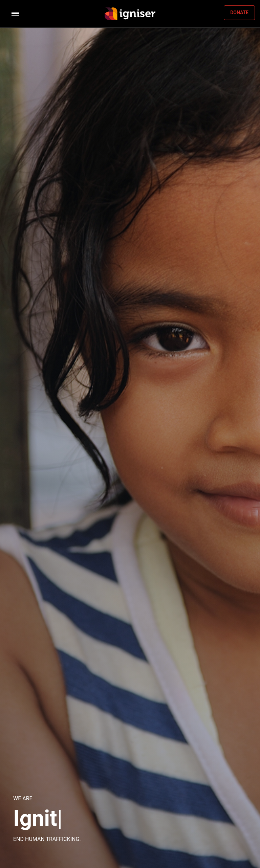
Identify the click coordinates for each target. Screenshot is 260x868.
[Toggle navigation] (36, 14)
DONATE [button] (239, 13)
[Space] (130, 14)
